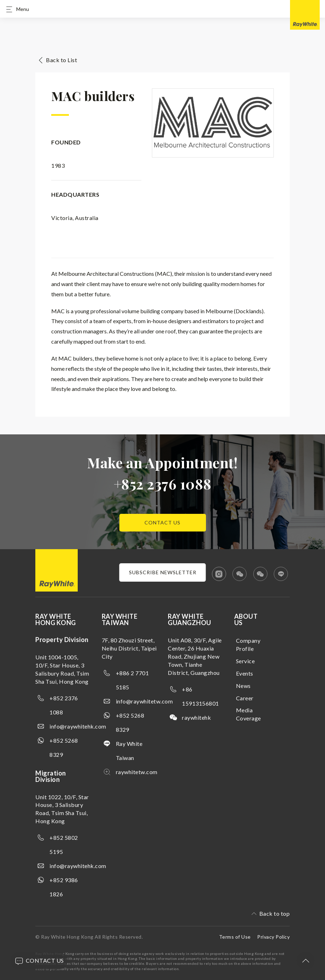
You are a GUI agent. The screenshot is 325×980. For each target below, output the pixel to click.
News (243, 686)
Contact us (162, 522)
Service (246, 661)
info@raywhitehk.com (78, 726)
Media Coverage (248, 714)
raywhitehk (196, 717)
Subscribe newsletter (163, 572)
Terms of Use (235, 937)
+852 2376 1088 (163, 484)
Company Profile (248, 645)
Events (245, 673)
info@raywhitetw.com (144, 701)
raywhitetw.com (137, 772)
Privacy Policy (273, 937)
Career (245, 698)
